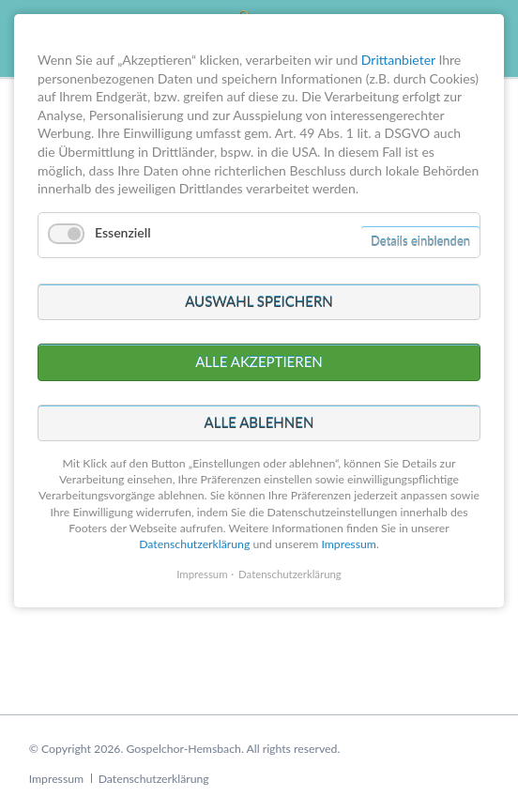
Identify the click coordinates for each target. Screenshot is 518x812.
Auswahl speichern (259, 253)
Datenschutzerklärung (154, 779)
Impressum (56, 779)
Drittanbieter (398, 11)
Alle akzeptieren (259, 314)
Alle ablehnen (259, 374)
